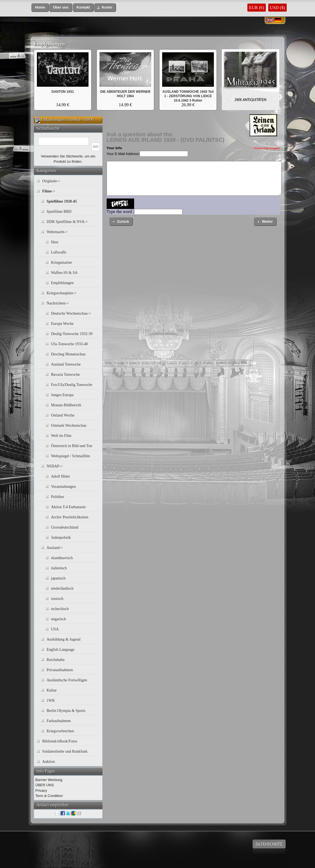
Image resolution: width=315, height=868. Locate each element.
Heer (55, 242)
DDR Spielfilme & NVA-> (67, 222)
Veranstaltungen (63, 487)
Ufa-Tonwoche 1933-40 (70, 344)
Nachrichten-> (58, 303)
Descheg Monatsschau (68, 354)
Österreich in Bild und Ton (72, 446)
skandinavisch (62, 558)
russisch (57, 599)
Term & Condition (49, 796)
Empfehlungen (49, 44)
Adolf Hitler (61, 476)
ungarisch (59, 619)
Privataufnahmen (60, 670)
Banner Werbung (49, 780)
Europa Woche (62, 324)
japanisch (58, 578)
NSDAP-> (55, 466)
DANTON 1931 (63, 92)
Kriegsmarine (62, 262)
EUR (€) (257, 8)
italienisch (59, 568)
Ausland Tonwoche (66, 364)
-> (49, 191)
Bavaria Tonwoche (66, 375)
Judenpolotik (61, 538)
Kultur (52, 690)
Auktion (49, 762)
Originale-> (51, 181)
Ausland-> (55, 548)
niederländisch (62, 588)
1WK (51, 700)
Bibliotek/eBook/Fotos (60, 741)
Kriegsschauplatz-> (62, 293)
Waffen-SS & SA (64, 273)
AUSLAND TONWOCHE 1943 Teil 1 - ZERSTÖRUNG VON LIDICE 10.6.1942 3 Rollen (188, 96)
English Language (61, 650)
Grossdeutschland (65, 527)
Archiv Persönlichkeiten (70, 517)
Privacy (41, 791)
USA (55, 629)
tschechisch (60, 609)
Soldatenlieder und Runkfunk (65, 751)
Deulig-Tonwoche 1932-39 (72, 334)
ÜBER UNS (45, 785)
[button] (40, 8)
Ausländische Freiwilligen (67, 680)
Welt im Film (61, 436)
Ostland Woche (63, 415)
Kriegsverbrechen (60, 731)
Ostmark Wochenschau (69, 425)
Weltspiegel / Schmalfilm (71, 456)
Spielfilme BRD (59, 212)
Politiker (58, 497)
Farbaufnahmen (59, 721)
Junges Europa (62, 395)
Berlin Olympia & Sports (66, 711)
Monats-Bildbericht (66, 405)
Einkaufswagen (53, 120)
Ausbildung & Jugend (64, 639)
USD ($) (277, 8)
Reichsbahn (56, 660)
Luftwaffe (59, 252)
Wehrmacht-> (57, 232)
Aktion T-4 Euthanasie (68, 507)
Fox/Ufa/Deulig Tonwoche (72, 385)
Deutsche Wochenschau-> (71, 313)
